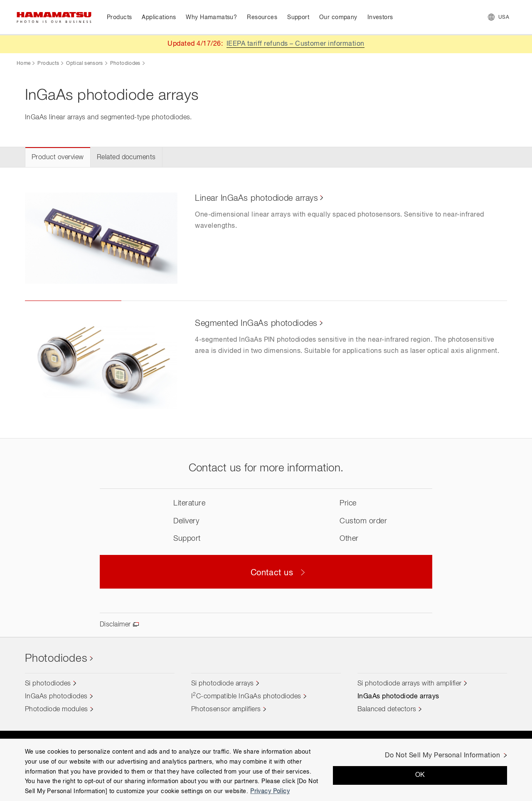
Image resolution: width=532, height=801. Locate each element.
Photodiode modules (57, 710)
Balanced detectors (387, 710)
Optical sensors (84, 64)
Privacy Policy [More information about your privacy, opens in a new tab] (270, 791)
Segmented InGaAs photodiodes (256, 323)
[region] (266, 770)
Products (48, 64)
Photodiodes (125, 64)
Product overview (58, 158)
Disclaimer (115, 625)
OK (420, 775)
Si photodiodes (48, 684)
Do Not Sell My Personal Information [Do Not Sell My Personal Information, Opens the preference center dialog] (442, 756)
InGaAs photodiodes (56, 697)
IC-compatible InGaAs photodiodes (246, 697)
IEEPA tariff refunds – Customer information (296, 44)
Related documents (126, 158)
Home (23, 64)
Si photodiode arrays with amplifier (410, 684)
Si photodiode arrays (223, 684)
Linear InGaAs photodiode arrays (256, 198)
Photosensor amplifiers (226, 710)
